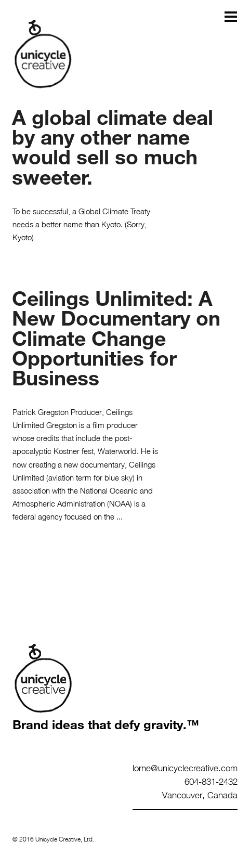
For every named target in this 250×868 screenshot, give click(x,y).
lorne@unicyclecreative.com (185, 768)
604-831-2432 (211, 781)
